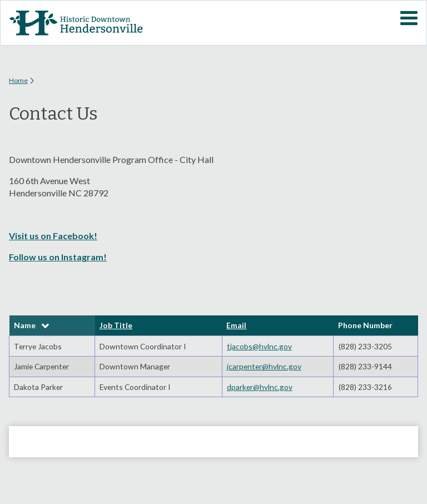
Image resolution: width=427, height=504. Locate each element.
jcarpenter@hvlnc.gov (264, 366)
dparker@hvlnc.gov (260, 387)
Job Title (116, 325)
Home (18, 80)
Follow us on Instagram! (58, 257)
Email (236, 325)
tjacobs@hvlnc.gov (259, 346)
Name (25, 325)
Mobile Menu (409, 18)
